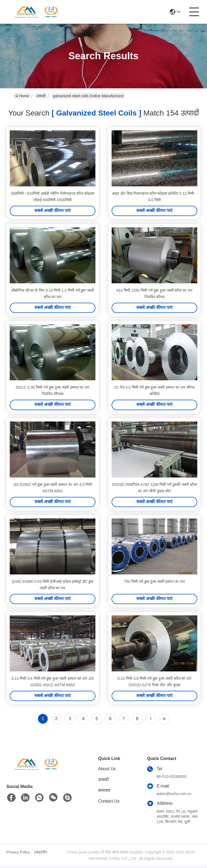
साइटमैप (41, 855)
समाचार (104, 793)
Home (22, 96)
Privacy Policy (18, 855)
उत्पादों (41, 96)
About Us (107, 772)
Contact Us (109, 804)
